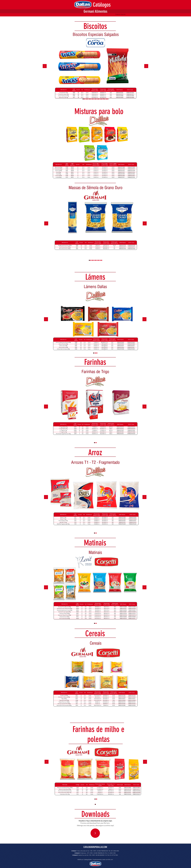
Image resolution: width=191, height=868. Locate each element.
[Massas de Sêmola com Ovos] (92, 260)
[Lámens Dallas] (94, 353)
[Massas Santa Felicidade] (100, 260)
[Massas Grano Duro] (89, 260)
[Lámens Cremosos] (95, 353)
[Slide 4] (97, 353)
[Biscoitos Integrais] (92, 99)
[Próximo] (146, 66)
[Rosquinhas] (108, 99)
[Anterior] (45, 66)
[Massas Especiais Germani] (99, 260)
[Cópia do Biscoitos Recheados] (85, 99)
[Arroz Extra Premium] (96, 443)
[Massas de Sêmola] (94, 260)
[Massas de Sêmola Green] (95, 260)
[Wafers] (99, 99)
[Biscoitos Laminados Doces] (86, 99)
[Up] (95, 833)
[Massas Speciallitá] (97, 260)
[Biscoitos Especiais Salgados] (83, 99)
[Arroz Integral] (96, 533)
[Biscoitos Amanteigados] (100, 99)
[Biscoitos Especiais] (97, 99)
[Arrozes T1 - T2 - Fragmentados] (95, 443)
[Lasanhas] (102, 260)
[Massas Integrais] (91, 260)
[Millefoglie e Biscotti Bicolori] (95, 99)
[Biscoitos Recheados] (102, 99)
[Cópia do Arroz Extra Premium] (97, 799)
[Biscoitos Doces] (106, 99)
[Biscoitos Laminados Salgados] (88, 99)
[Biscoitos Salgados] (89, 99)
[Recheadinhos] (91, 99)
